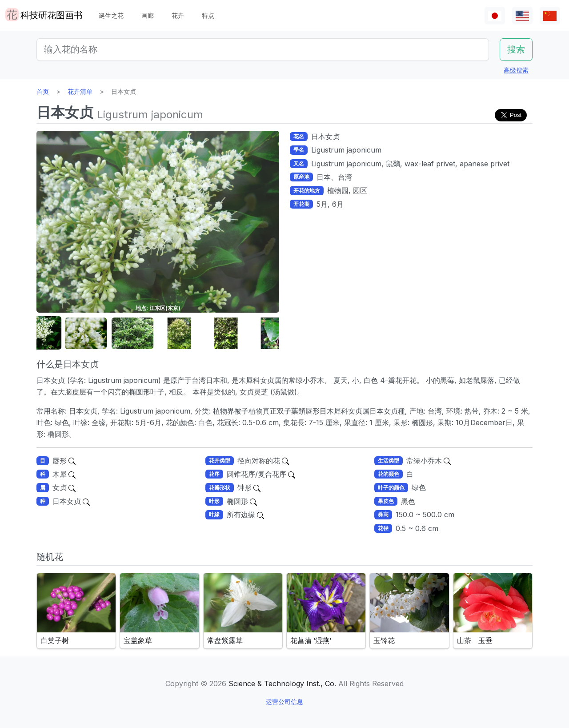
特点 (208, 15)
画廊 (148, 15)
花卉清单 (80, 91)
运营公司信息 (284, 702)
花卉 (178, 15)
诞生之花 (111, 15)
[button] (59, 333)
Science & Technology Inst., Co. (282, 684)
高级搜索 (516, 70)
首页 (43, 91)
